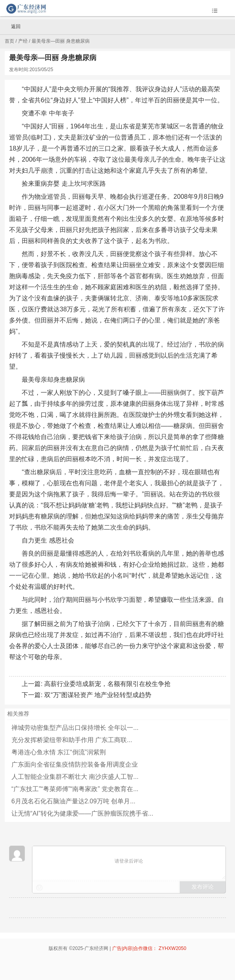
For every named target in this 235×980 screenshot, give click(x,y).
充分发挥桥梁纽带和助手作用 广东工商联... (72, 740)
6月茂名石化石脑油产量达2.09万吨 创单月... (73, 801)
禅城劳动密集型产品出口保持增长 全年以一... (75, 728)
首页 (9, 41)
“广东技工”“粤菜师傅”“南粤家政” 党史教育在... (75, 789)
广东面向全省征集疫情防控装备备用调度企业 (75, 764)
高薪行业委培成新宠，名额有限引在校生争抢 (107, 684)
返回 (12, 27)
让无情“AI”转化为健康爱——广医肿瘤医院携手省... (82, 813)
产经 (23, 41)
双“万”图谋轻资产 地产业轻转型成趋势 (98, 695)
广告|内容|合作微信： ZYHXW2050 (149, 948)
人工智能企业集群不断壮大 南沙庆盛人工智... (75, 777)
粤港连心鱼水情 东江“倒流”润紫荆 (59, 752)
